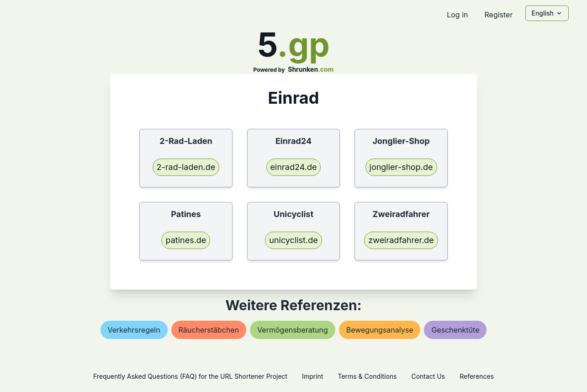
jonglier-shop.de (401, 167)
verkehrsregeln (134, 330)
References (477, 376)
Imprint (312, 376)
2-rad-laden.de (186, 167)
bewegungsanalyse (380, 330)
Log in (457, 15)
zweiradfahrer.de (401, 240)
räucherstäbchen (209, 330)
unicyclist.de (293, 240)
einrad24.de (294, 167)
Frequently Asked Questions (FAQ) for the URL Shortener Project (190, 376)
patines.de (186, 240)
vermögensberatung (293, 330)
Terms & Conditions (367, 376)
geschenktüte (455, 330)
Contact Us (428, 376)
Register (498, 15)
